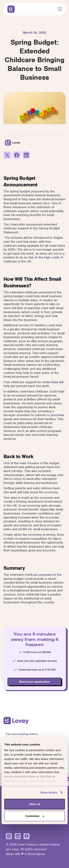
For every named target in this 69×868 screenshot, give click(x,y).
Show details (49, 792)
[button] (59, 9)
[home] (10, 9)
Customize (35, 816)
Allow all (34, 804)
